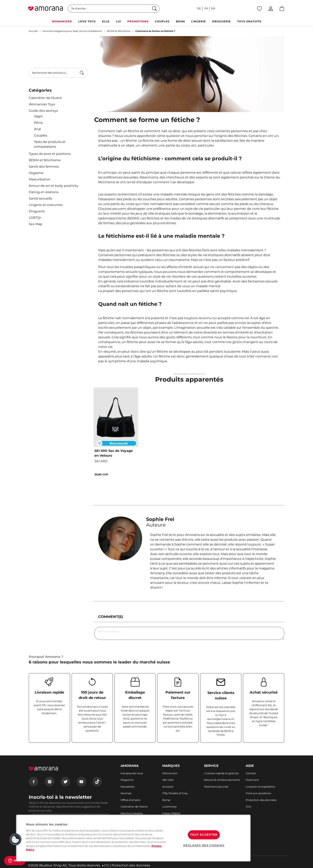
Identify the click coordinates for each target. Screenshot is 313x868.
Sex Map (36, 224)
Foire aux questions (258, 793)
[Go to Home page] (46, 9)
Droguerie (37, 211)
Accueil (33, 31)
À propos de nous (132, 773)
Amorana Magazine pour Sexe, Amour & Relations (72, 31)
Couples (41, 135)
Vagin (38, 116)
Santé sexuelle (40, 198)
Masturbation (40, 179)
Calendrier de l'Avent (45, 98)
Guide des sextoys (43, 111)
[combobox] (58, 73)
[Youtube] (81, 782)
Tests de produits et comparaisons (50, 144)
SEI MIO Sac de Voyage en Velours (114, 453)
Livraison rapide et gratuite (221, 773)
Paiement (252, 780)
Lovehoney (169, 807)
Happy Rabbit (171, 813)
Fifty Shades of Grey (175, 793)
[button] (15, 839)
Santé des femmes (44, 167)
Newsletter (128, 787)
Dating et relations (44, 192)
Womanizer (170, 773)
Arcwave (168, 787)
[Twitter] (65, 782)
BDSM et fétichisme (119, 31)
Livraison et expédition (261, 787)
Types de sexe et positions (50, 154)
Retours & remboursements (222, 780)
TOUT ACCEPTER (204, 835)
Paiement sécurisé (216, 787)
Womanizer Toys (42, 104)
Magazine (127, 780)
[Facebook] (34, 782)
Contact (251, 773)
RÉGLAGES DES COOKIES (204, 845)
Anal (37, 129)
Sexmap (126, 793)
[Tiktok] (97, 782)
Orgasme (36, 173)
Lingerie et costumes (46, 205)
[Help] (15, 861)
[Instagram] (50, 782)
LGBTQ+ (35, 218)
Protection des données (261, 800)
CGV (249, 807)
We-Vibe (168, 780)
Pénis (38, 123)
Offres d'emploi (131, 800)
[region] (133, 838)
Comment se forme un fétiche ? (155, 31)
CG (107, 865)
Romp (166, 800)
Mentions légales (132, 813)
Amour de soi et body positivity (54, 186)
